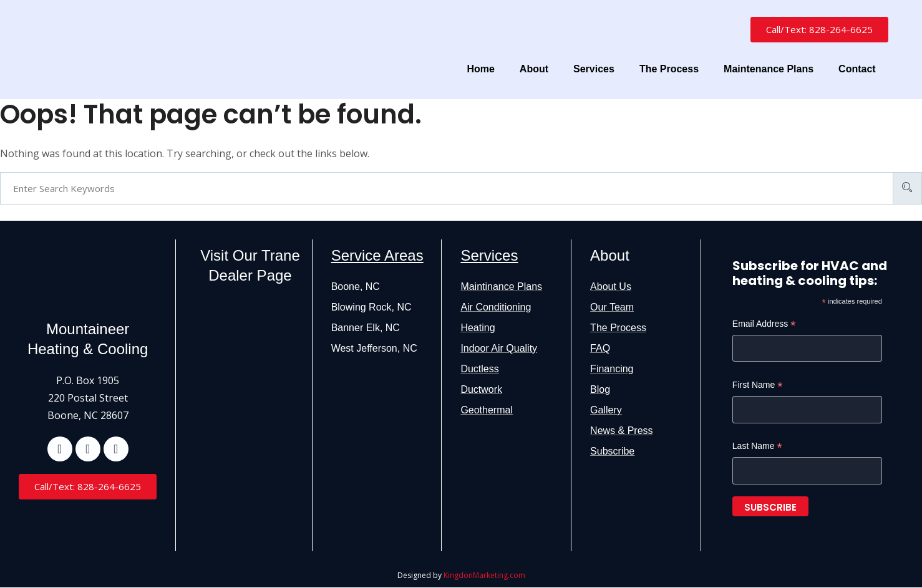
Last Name (757, 447)
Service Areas (377, 255)
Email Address (764, 325)
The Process (669, 69)
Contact (857, 69)
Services (594, 69)
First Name (758, 386)
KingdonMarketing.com (484, 575)
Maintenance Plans (769, 69)
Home (480, 69)
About (534, 69)
